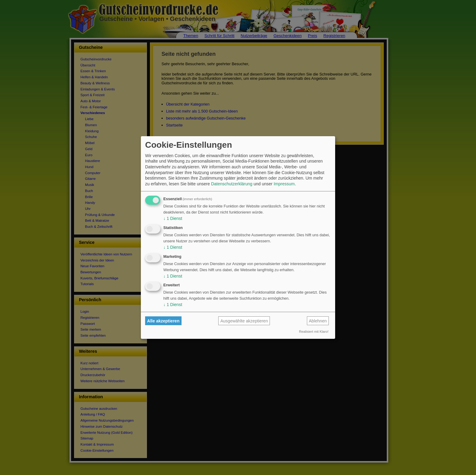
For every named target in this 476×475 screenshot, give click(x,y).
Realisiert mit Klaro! (314, 332)
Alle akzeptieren (163, 321)
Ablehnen (318, 321)
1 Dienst (173, 218)
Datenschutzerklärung (232, 184)
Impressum (284, 184)
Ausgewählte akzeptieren (244, 321)
